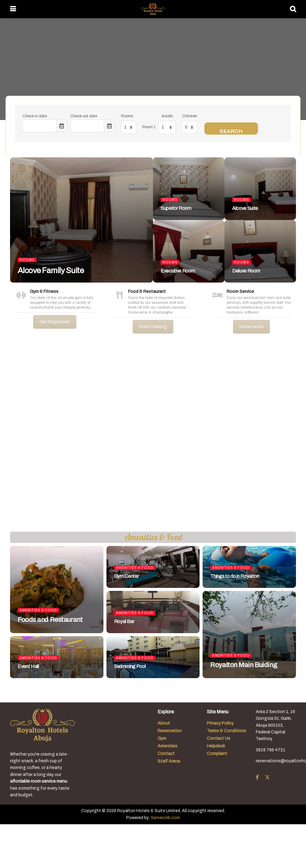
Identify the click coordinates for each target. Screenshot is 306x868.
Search (231, 131)
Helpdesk (216, 746)
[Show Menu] (13, 9)
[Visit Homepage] (153, 9)
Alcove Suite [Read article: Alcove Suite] (245, 208)
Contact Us (219, 738)
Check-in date (35, 116)
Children (190, 116)
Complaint (217, 754)
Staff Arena (169, 761)
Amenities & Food (38, 610)
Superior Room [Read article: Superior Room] (176, 208)
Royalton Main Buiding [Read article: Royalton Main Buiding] (244, 665)
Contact (166, 754)
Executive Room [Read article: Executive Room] (178, 271)
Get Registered (55, 322)
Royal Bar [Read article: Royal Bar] (124, 621)
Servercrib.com (165, 818)
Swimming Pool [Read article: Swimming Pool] (130, 666)
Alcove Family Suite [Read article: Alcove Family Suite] (51, 270)
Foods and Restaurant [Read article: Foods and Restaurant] (50, 620)
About (164, 723)
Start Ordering (153, 327)
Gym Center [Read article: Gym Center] (127, 576)
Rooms (127, 116)
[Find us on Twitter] (267, 777)
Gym (162, 738)
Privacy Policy (220, 723)
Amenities (167, 746)
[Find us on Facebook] (257, 777)
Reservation (251, 327)
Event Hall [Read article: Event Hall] (28, 666)
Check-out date (84, 116)
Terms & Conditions (226, 731)
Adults (167, 116)
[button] (9, 437)
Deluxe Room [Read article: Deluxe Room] (246, 271)
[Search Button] (293, 9)
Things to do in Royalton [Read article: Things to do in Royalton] (235, 576)
